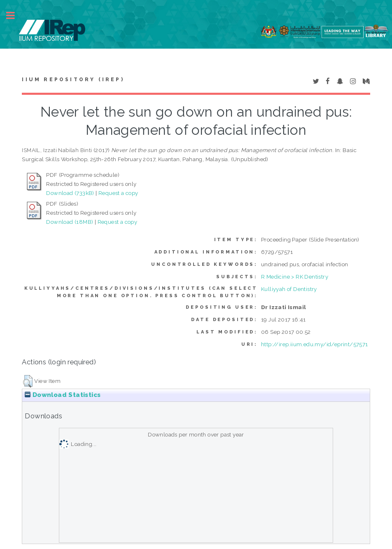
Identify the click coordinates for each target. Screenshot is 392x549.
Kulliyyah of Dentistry (289, 289)
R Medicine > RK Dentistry (295, 277)
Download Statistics (63, 395)
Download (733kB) (70, 193)
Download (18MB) (70, 222)
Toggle (15, 15)
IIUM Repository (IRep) (73, 80)
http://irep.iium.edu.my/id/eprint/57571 (315, 344)
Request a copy (118, 193)
